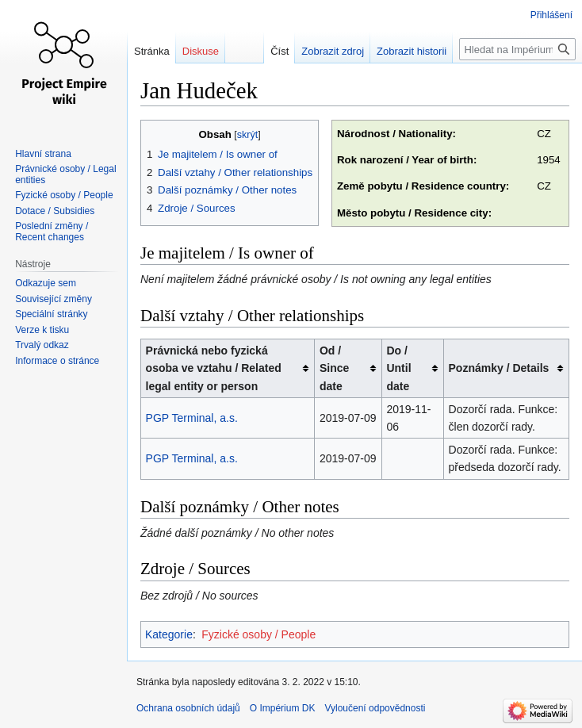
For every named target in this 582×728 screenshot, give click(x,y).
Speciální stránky (51, 314)
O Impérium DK (283, 708)
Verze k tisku (42, 330)
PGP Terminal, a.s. (192, 418)
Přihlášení (551, 15)
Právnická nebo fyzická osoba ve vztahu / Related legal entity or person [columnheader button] (214, 368)
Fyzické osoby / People (258, 634)
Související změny (54, 299)
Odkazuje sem (46, 283)
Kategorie (169, 634)
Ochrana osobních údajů (188, 708)
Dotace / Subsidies (55, 211)
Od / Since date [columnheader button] (334, 368)
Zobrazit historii (412, 51)
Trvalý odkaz (42, 345)
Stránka (152, 51)
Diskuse (201, 51)
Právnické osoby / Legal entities (65, 174)
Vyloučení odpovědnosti (375, 708)
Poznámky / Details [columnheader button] (499, 368)
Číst (280, 51)
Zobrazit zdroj (333, 51)
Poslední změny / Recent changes (52, 232)
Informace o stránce (57, 361)
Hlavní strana (43, 154)
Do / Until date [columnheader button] (398, 368)
